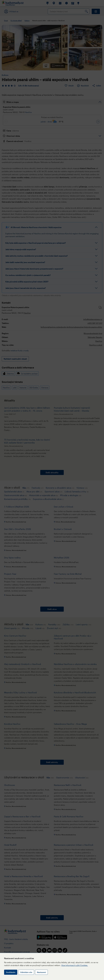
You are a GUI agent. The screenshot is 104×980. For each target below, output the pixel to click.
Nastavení (41, 972)
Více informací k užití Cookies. (75, 965)
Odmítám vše (26, 972)
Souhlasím (11, 972)
